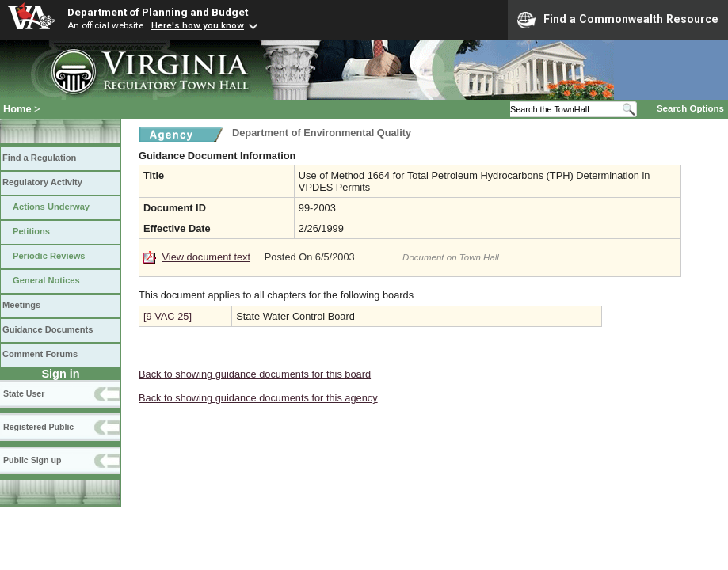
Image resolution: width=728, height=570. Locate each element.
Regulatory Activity (42, 182)
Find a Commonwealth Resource (618, 20)
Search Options (690, 108)
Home (17, 109)
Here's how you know (198, 25)
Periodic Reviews (49, 256)
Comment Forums (40, 354)
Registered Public (38, 427)
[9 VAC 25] (168, 316)
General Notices (46, 280)
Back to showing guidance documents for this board (255, 374)
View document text (206, 257)
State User (24, 393)
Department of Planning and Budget (158, 12)
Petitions (31, 231)
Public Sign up (32, 460)
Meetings (21, 305)
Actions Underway (51, 207)
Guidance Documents (48, 329)
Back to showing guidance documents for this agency (258, 398)
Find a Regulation (39, 158)
